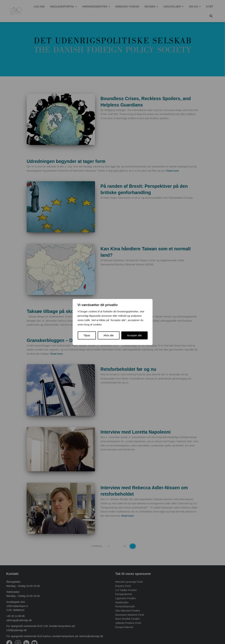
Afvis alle (109, 335)
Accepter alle (134, 335)
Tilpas (87, 335)
